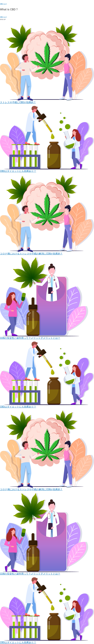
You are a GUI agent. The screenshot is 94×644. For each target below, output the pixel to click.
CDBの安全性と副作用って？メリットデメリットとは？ (30, 338)
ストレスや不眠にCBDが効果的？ (18, 102)
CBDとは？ (3, 4)
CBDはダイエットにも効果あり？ (18, 171)
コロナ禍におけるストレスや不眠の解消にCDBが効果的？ (31, 254)
